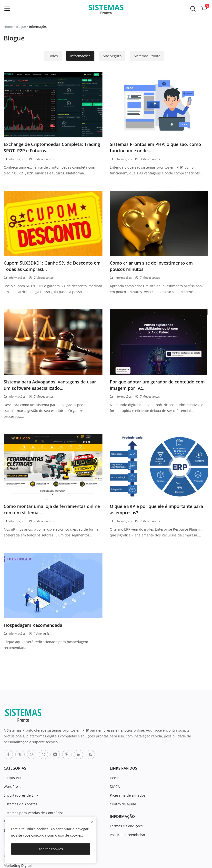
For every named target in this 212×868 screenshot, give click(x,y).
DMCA (115, 787)
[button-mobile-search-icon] (193, 9)
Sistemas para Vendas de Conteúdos (34, 813)
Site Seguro (112, 56)
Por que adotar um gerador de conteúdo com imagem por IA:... (157, 385)
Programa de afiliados (128, 795)
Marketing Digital (18, 865)
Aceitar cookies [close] (51, 849)
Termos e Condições (126, 826)
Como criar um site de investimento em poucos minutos (151, 266)
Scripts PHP (13, 778)
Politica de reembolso (127, 835)
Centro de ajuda (123, 804)
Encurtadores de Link (21, 795)
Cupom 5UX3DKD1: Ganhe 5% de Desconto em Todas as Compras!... (52, 266)
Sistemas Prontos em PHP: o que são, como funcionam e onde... (155, 147)
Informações (80, 56)
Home (8, 27)
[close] (92, 822)
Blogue (21, 27)
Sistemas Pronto (147, 56)
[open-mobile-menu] (7, 9)
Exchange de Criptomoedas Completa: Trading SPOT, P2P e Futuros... (52, 147)
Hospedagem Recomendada (33, 625)
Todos (53, 56)
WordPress (12, 787)
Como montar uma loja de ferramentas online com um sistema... (52, 509)
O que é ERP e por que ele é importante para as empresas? (156, 509)
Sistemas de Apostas (20, 804)
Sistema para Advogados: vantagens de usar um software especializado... (50, 385)
